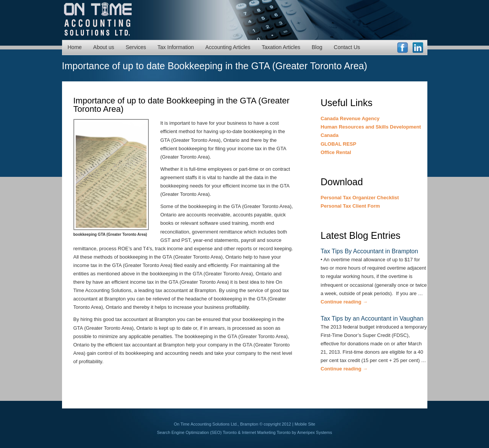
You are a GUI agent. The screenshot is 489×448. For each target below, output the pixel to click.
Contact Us (347, 47)
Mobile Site (305, 424)
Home (75, 47)
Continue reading (344, 302)
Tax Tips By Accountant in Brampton (370, 251)
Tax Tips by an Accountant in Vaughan (372, 319)
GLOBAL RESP (339, 144)
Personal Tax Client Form (350, 206)
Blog (317, 47)
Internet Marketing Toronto (266, 432)
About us (104, 47)
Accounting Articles (228, 47)
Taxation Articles (281, 47)
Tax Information (176, 47)
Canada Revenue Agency (350, 118)
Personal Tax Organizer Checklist (360, 198)
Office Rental (336, 152)
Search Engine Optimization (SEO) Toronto (197, 432)
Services (136, 47)
